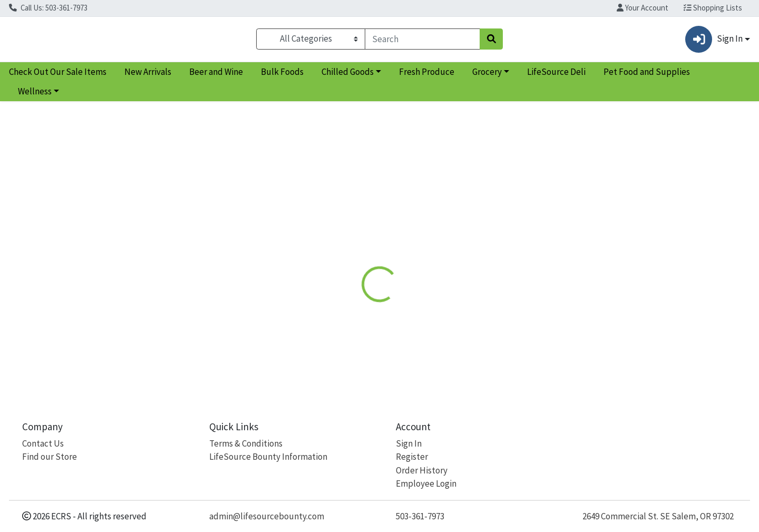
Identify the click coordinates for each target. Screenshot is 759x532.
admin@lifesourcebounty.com (267, 516)
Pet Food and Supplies (647, 76)
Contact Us (43, 443)
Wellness (35, 96)
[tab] (346, 243)
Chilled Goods (348, 76)
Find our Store (50, 457)
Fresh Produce (427, 76)
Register (412, 457)
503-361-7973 (420, 516)
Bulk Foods (282, 76)
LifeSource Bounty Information (268, 457)
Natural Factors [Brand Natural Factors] (454, 321)
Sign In (409, 443)
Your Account (643, 8)
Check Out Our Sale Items (58, 76)
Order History (422, 470)
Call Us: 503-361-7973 (48, 8)
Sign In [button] (714, 41)
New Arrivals (148, 76)
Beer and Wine (216, 76)
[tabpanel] (538, 319)
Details (346, 243)
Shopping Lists (713, 8)
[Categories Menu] (311, 41)
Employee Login (426, 484)
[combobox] (422, 41)
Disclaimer (396, 243)
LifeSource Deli (556, 76)
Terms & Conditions (246, 443)
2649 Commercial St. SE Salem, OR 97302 (658, 516)
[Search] (422, 41)
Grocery (487, 76)
